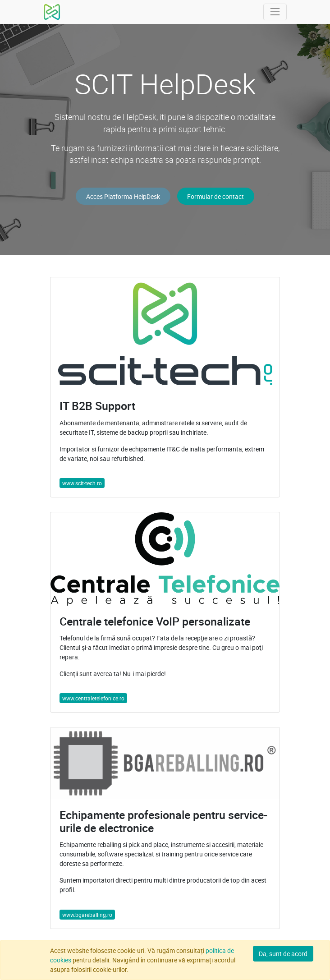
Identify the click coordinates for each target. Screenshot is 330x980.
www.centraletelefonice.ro (93, 698)
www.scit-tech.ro (82, 483)
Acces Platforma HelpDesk (123, 196)
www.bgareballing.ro (87, 915)
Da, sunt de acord (283, 954)
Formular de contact (215, 196)
